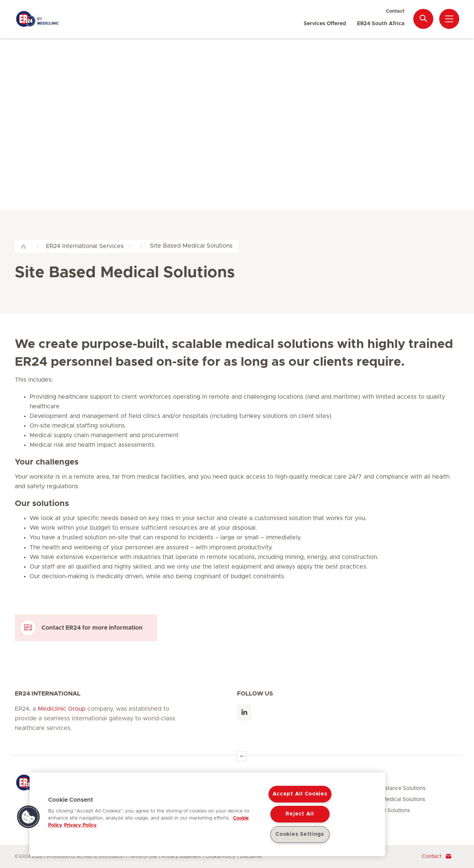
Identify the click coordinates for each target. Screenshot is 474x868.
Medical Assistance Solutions (390, 788)
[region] (207, 814)
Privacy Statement (181, 857)
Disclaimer (251, 857)
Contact (395, 11)
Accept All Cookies (300, 794)
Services (367, 778)
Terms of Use (143, 857)
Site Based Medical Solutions (390, 800)
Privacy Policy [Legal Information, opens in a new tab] (80, 825)
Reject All (300, 814)
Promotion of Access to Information (85, 857)
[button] (29, 817)
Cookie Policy (220, 857)
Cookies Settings (300, 834)
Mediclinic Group (62, 709)
